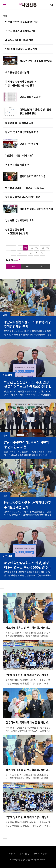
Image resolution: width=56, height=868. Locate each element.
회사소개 (12, 854)
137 (14, 253)
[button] (2, 582)
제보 (35, 854)
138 (19, 253)
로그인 (1, 8)
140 (30, 253)
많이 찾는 (13, 260)
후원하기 (44, 854)
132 (26, 248)
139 (25, 253)
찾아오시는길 (24, 854)
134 (37, 248)
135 (42, 248)
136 (48, 248)
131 (20, 248)
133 (31, 248)
